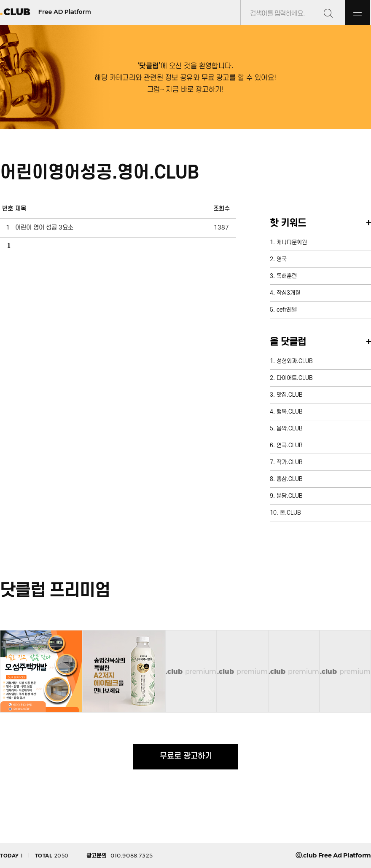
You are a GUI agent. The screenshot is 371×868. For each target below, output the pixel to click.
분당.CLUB (290, 496)
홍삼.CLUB (290, 479)
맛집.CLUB (290, 395)
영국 (282, 259)
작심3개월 (288, 293)
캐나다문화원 (292, 242)
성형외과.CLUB (295, 361)
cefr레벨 (287, 310)
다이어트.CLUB (295, 378)
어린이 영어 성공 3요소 (44, 228)
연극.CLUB (290, 445)
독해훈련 (287, 276)
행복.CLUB (290, 412)
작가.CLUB (290, 462)
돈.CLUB (290, 513)
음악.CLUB (290, 429)
